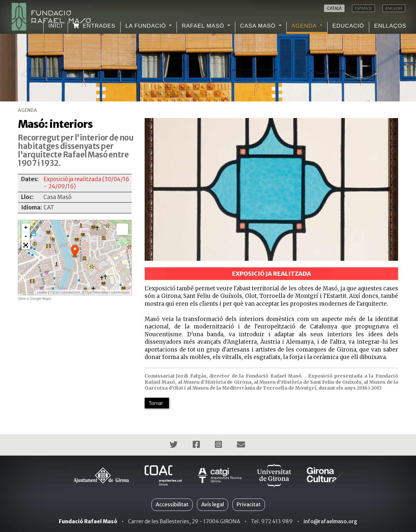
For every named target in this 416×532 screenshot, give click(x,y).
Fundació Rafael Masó (88, 521)
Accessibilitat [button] (172, 504)
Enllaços (390, 26)
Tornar (156, 403)
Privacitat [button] (249, 504)
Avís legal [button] (213, 504)
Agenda (305, 26)
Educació (348, 26)
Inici (56, 26)
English (394, 8)
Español (364, 8)
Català (334, 8)
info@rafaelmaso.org (330, 521)
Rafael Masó (204, 26)
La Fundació (147, 26)
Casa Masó (259, 26)
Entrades (94, 26)
